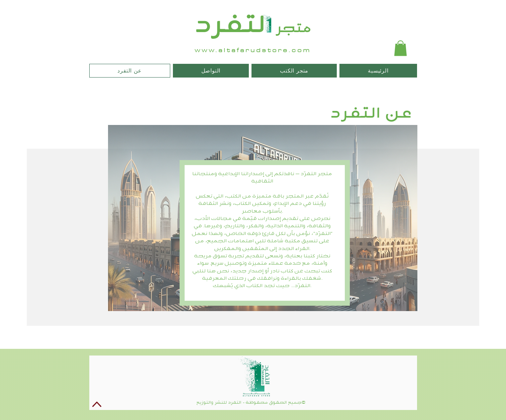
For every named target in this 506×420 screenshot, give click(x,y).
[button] (400, 48)
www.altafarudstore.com (253, 50)
